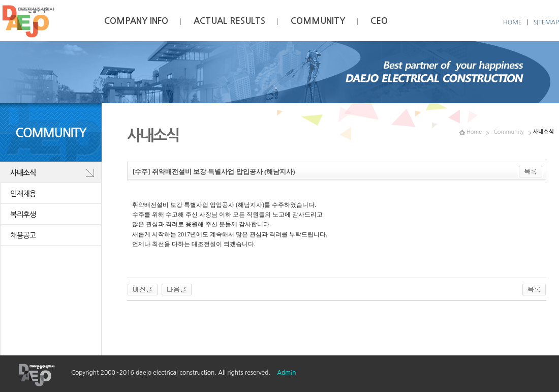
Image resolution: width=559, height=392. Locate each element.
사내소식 (23, 173)
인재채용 (23, 194)
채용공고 (23, 235)
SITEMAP (546, 22)
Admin (286, 373)
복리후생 (23, 215)
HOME (513, 22)
